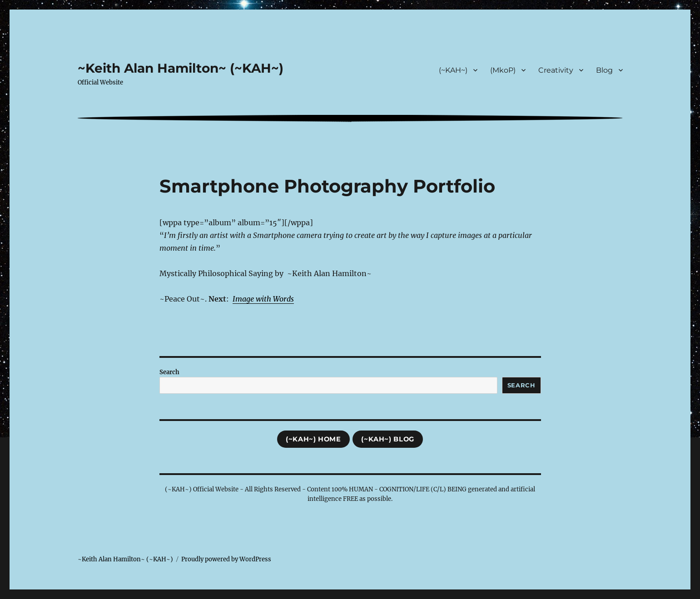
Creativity (556, 70)
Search (169, 372)
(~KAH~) (453, 70)
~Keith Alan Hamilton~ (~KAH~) (181, 68)
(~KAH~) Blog (387, 439)
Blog (604, 70)
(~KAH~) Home (313, 439)
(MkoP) (503, 70)
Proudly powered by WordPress (226, 559)
